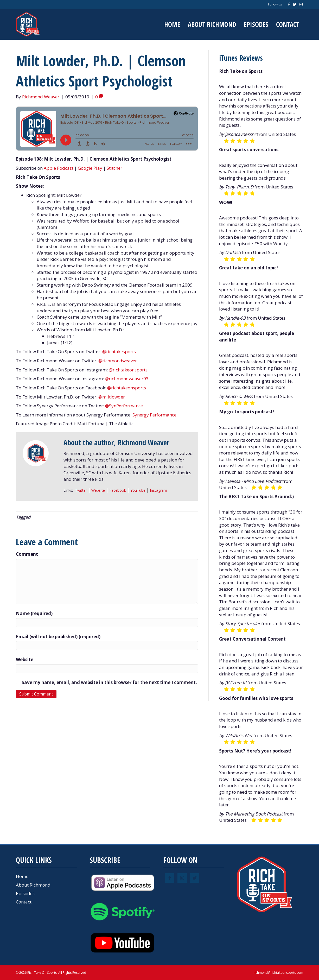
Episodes (256, 24)
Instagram (158, 490)
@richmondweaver (118, 361)
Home (172, 24)
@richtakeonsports (128, 370)
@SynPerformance (124, 406)
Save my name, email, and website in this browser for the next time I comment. (109, 682)
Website (98, 490)
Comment (27, 554)
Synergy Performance (154, 415)
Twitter (81, 490)
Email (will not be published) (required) (58, 637)
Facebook (118, 490)
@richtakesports (119, 352)
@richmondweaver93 (127, 379)
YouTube (138, 490)
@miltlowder (112, 397)
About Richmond (212, 24)
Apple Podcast (59, 168)
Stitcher (114, 168)
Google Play (90, 168)
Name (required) (34, 613)
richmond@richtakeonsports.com (278, 973)
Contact (288, 24)
